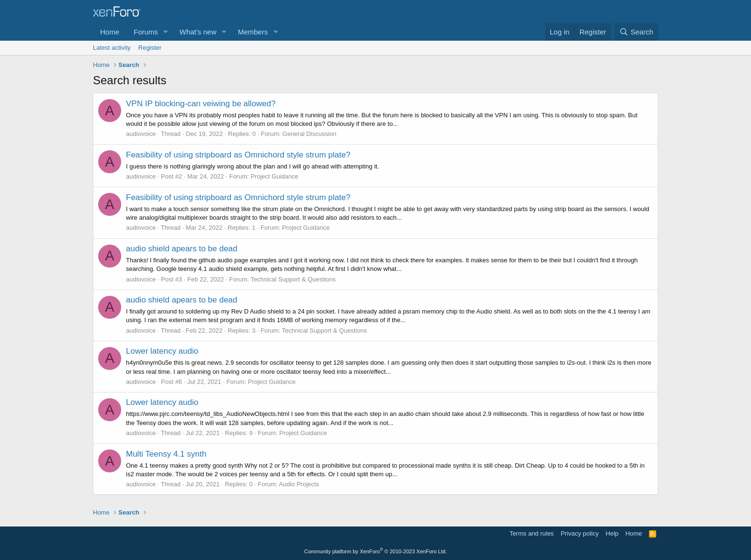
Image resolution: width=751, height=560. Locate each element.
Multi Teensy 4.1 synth (166, 454)
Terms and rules (532, 533)
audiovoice (141, 134)
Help (612, 533)
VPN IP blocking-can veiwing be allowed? (201, 104)
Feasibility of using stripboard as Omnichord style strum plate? (238, 155)
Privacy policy (580, 533)
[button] (166, 32)
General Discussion (310, 134)
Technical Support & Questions (293, 279)
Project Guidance (274, 176)
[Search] (636, 32)
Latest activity (112, 48)
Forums (146, 32)
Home (110, 32)
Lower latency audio (162, 351)
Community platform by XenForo (375, 551)
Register (150, 48)
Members (253, 32)
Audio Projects (299, 484)
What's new (198, 32)
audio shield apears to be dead (182, 249)
